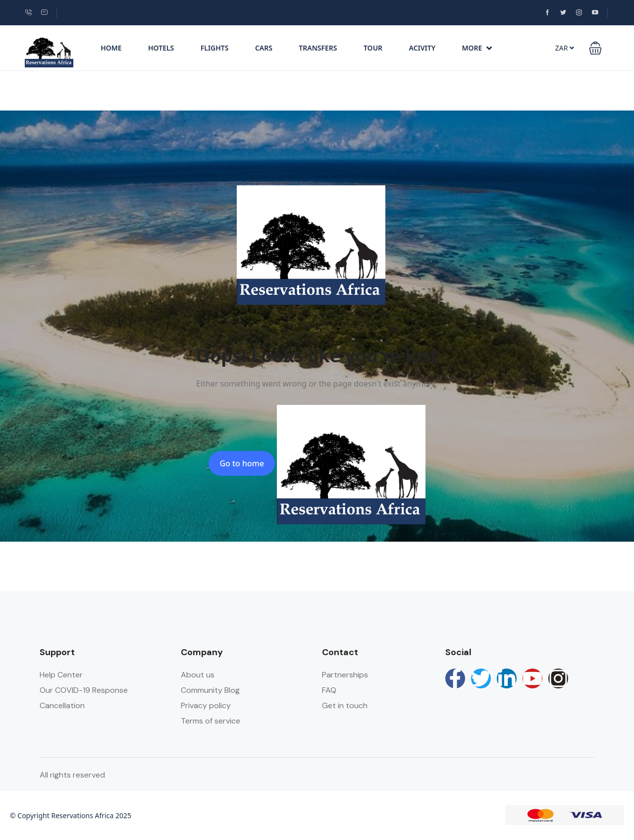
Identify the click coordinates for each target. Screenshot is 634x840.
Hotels (161, 48)
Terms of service (211, 721)
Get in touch (345, 705)
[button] (595, 48)
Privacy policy (206, 705)
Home (111, 48)
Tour (373, 48)
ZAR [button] (565, 48)
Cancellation (62, 705)
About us (198, 675)
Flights (215, 48)
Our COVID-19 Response (84, 690)
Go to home (242, 463)
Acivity (423, 48)
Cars (264, 48)
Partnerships (345, 675)
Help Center (61, 675)
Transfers (318, 48)
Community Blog (210, 690)
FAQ (329, 690)
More (477, 48)
